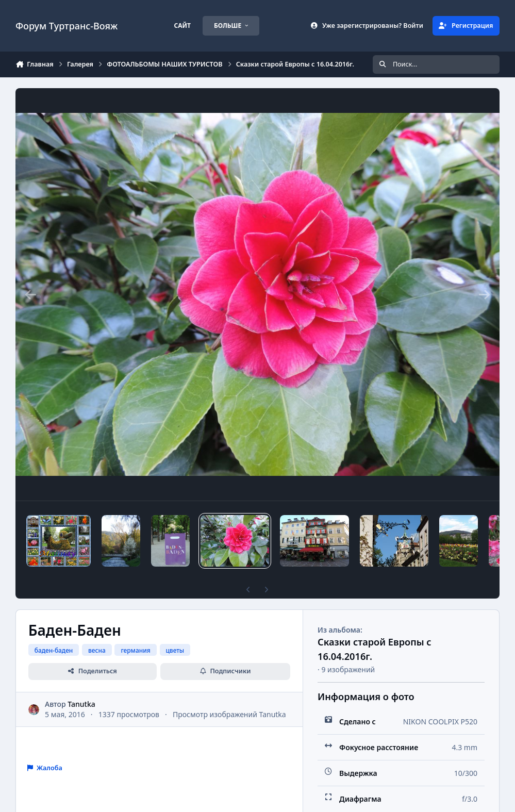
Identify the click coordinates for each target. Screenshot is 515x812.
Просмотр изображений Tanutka (229, 714)
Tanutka (81, 704)
